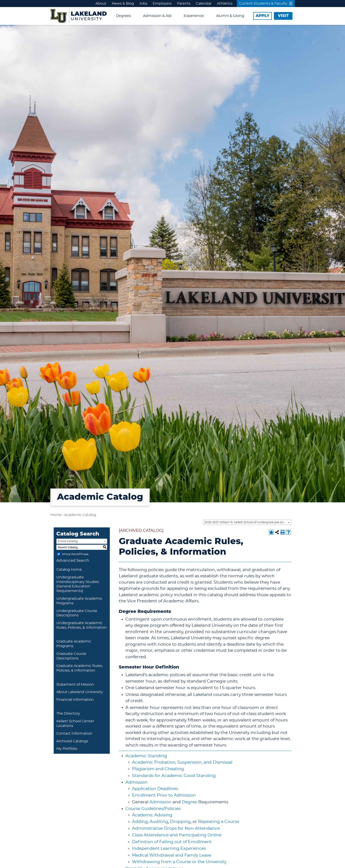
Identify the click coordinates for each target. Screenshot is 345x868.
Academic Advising (152, 815)
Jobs (143, 4)
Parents (184, 4)
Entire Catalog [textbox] (68, 541)
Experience (194, 16)
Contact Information (74, 734)
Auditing (159, 822)
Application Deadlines (155, 789)
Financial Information (75, 700)
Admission (136, 782)
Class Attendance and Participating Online (177, 835)
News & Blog (123, 4)
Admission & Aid (157, 16)
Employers (162, 4)
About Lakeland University (80, 692)
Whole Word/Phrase (75, 554)
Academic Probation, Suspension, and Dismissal (182, 762)
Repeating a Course (219, 822)
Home (56, 515)
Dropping (180, 822)
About (101, 4)
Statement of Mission (75, 685)
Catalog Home (69, 570)
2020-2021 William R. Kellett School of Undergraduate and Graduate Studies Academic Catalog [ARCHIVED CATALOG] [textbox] (248, 522)
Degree (189, 802)
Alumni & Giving (230, 16)
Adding (140, 822)
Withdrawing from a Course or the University (179, 862)
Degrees (123, 16)
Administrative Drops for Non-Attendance (176, 829)
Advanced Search (73, 560)
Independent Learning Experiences (169, 849)
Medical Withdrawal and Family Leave (172, 855)
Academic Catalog (80, 515)
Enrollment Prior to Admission (164, 795)
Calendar (204, 4)
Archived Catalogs (72, 741)
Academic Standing (146, 756)
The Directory (68, 714)
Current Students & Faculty (266, 4)
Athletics (225, 4)
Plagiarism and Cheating (158, 769)
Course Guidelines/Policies (153, 809)
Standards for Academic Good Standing (174, 776)
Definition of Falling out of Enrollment (172, 842)
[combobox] (247, 522)
